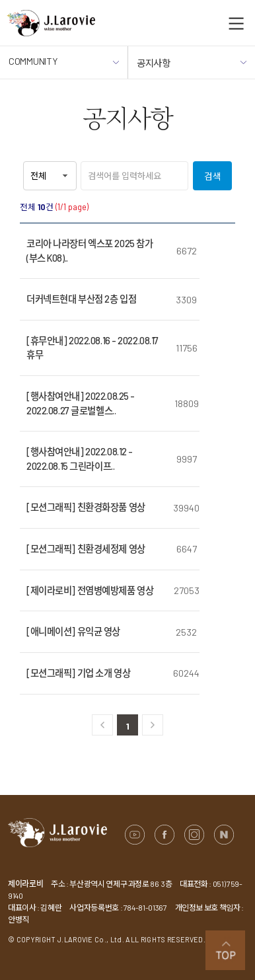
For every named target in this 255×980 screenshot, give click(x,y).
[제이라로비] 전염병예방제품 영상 (90, 590)
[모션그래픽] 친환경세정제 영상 (86, 549)
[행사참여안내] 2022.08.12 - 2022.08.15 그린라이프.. (80, 459)
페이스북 (164, 835)
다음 (153, 725)
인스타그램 (194, 835)
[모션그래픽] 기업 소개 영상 (78, 673)
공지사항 (191, 68)
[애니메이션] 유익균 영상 (73, 631)
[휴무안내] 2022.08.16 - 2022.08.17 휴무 (92, 348)
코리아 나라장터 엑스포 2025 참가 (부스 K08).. (90, 251)
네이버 (224, 835)
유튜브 (135, 835)
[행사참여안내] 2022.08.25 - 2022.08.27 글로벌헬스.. (81, 403)
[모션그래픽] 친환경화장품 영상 (86, 507)
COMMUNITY (64, 67)
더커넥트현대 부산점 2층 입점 (81, 299)
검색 (213, 176)
